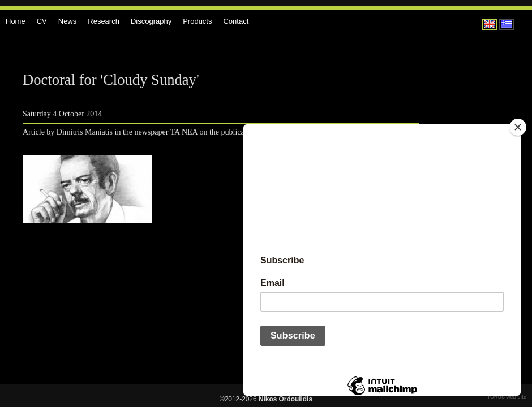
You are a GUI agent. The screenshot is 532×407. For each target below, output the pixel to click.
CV (42, 21)
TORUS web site (507, 397)
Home (16, 21)
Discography (151, 21)
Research (104, 21)
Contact (236, 21)
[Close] (518, 127)
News (68, 21)
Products (197, 21)
